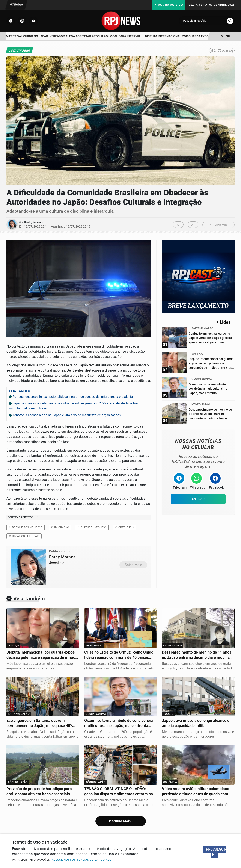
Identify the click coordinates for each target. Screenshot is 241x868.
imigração (60, 527)
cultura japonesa (92, 527)
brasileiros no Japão (26, 527)
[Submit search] (230, 21)
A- (178, 225)
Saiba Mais (133, 565)
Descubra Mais (121, 821)
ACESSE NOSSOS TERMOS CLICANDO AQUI (82, 860)
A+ (193, 225)
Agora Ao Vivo (169, 5)
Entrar (16, 5)
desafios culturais (24, 536)
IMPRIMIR (218, 225)
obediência (124, 527)
